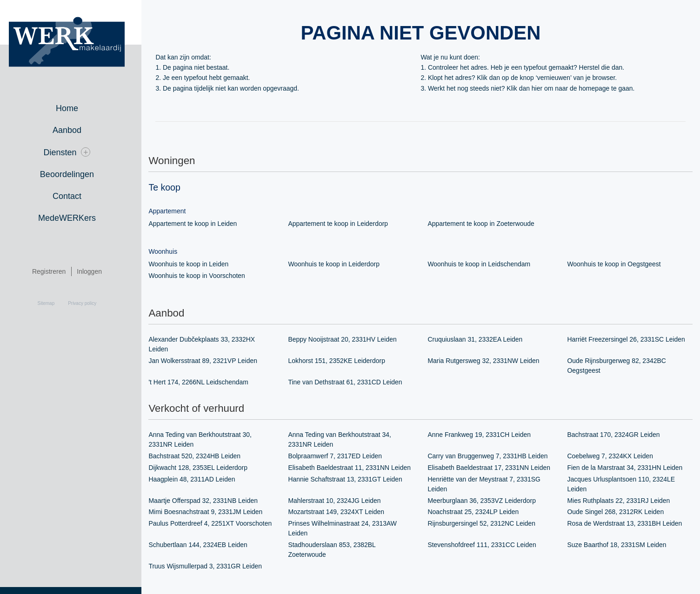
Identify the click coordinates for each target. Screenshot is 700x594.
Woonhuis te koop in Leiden (193, 264)
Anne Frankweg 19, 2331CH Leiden (483, 435)
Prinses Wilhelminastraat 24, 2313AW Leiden (347, 529)
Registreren (56, 271)
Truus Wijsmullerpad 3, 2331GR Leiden (210, 567)
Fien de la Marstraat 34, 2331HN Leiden (629, 468)
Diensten (74, 152)
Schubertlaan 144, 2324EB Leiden (202, 546)
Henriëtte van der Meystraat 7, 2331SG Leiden (488, 485)
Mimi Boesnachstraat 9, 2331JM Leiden (210, 513)
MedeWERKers (74, 218)
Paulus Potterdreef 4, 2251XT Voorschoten (214, 524)
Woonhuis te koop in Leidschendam (483, 264)
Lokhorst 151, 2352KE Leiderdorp (341, 361)
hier (541, 88)
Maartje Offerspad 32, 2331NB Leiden (207, 501)
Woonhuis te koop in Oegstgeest (618, 264)
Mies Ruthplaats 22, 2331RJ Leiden (623, 501)
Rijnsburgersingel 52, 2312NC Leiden (486, 524)
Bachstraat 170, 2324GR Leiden (618, 435)
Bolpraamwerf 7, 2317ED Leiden (339, 456)
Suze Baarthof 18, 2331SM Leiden (621, 546)
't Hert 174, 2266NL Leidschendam (203, 383)
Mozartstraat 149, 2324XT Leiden (340, 513)
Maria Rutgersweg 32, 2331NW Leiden (488, 361)
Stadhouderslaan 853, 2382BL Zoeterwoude (336, 551)
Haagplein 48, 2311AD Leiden (196, 480)
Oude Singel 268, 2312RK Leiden (620, 513)
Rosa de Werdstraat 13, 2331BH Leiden (629, 524)
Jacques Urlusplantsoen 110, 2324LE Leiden (625, 485)
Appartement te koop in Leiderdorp (342, 224)
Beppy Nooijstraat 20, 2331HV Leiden (347, 340)
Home (74, 108)
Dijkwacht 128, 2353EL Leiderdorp (202, 468)
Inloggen (97, 271)
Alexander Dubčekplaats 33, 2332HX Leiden (206, 345)
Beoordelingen (74, 174)
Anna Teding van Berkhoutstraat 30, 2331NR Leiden (204, 440)
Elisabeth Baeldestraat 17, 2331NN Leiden (493, 468)
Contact (74, 196)
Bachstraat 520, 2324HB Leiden (199, 456)
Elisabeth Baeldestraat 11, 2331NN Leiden (354, 468)
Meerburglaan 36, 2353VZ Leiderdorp (486, 501)
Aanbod (74, 130)
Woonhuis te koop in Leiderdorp (338, 264)
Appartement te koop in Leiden (197, 224)
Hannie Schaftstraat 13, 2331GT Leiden (349, 480)
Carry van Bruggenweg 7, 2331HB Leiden (492, 456)
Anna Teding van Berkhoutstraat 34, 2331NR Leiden (344, 440)
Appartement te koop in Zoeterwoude (485, 224)
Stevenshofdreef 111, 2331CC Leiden (486, 546)
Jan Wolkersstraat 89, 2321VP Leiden (207, 361)
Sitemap (54, 303)
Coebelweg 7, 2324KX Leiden (614, 456)
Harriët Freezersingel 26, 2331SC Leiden (630, 340)
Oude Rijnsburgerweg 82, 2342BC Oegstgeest (621, 366)
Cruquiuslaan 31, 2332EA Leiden (479, 340)
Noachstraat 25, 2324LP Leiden (477, 513)
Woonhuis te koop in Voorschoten (201, 276)
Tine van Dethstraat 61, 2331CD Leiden (349, 383)
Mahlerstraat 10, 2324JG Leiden (339, 501)
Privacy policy (90, 303)
